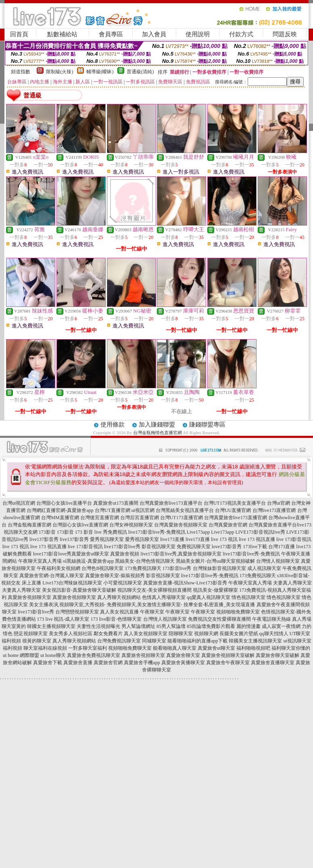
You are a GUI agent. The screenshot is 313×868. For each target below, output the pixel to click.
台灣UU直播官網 (233, 510)
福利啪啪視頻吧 (253, 648)
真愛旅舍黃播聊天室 (183, 663)
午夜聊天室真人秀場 (40, 561)
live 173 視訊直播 (257, 539)
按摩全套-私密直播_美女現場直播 (219, 605)
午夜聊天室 (152, 612)
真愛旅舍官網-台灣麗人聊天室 (52, 576)
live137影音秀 (44, 539)
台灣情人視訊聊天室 (165, 619)
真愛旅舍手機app (142, 663)
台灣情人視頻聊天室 (278, 561)
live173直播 (172, 539)
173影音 (47, 532)
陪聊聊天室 (181, 634)
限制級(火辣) (60, 72)
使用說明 (198, 34)
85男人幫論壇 (171, 626)
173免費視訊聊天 (143, 568)
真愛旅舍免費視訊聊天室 (94, 655)
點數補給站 (62, 34)
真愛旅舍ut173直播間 (116, 503)
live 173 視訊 (224, 539)
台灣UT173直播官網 (182, 518)
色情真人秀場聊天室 (164, 597)
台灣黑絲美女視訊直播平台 (185, 510)
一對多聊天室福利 (88, 648)
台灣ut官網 (279, 503)
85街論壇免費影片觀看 (211, 626)
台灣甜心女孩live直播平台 (64, 503)
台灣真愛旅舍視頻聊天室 (181, 525)
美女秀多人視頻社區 (71, 634)
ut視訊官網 (143, 510)
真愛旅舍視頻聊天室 (29, 597)
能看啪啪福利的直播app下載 (197, 641)
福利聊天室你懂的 (291, 648)
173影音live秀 (177, 568)
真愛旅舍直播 (78, 663)
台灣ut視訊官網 (19, 503)
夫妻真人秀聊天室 (292, 583)
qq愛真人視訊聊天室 (209, 597)
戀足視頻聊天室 (31, 634)
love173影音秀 (227, 547)
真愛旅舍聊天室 (183, 655)
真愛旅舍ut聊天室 (90, 554)
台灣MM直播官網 (60, 518)
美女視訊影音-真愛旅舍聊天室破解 (79, 590)
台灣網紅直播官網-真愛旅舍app (60, 510)
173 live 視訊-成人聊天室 (63, 619)
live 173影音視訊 (294, 539)
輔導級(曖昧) (100, 72)
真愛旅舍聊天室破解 (278, 655)
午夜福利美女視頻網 (58, 568)
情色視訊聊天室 (248, 597)
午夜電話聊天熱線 (271, 619)
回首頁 (19, 34)
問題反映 (285, 34)
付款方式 (241, 34)
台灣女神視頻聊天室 (131, 525)
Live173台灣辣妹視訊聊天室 (72, 583)
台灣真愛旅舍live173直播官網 (236, 518)
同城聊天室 (154, 641)
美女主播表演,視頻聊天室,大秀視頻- (67, 605)
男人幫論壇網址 (138, 626)
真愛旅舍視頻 (125, 554)
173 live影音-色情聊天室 (116, 619)
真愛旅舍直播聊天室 (273, 663)
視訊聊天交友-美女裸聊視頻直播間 (154, 590)
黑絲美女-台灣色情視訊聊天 (145, 561)
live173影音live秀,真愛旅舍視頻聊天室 (181, 554)
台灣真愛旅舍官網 (228, 525)
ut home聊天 (53, 655)
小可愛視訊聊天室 (123, 583)
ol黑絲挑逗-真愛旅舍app (89, 561)
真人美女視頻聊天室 (146, 634)
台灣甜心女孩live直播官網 (80, 525)
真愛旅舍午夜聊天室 (228, 663)
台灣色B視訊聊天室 (102, 568)
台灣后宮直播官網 (140, 518)
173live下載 (255, 547)
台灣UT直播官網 (113, 510)
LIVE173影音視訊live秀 (260, 532)
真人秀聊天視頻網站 (119, 597)
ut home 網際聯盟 (21, 655)
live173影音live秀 (122, 547)
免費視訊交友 (202, 619)
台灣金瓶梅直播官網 (29, 525)
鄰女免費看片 (108, 634)
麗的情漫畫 (248, 626)
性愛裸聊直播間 (234, 619)
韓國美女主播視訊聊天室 (255, 641)
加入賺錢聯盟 (157, 425)
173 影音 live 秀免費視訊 (101, 532)
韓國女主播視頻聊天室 (51, 626)
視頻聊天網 (206, 634)
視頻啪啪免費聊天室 (238, 612)
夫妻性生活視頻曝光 (98, 626)
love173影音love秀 (52, 554)
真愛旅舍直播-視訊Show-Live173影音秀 (185, 583)
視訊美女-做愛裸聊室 (215, 590)
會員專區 (111, 34)
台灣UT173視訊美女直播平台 (235, 503)
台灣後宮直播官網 (100, 518)
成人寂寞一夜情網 (281, 626)
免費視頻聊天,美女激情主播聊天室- (145, 605)
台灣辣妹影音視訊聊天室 (219, 568)
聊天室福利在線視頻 (45, 648)
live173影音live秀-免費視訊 (157, 532)
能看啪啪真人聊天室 (175, 648)
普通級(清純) (140, 72)
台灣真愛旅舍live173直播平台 (171, 503)
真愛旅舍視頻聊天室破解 (228, 655)
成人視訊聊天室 (264, 568)
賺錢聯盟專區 (207, 425)
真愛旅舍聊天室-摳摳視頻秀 (115, 576)
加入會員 (154, 34)
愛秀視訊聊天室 (107, 539)
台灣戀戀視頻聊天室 (77, 612)
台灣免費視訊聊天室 (119, 641)
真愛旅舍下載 (48, 663)
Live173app (198, 532)
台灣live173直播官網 (274, 510)
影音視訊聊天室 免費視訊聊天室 (176, 547)
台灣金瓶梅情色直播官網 (158, 433)
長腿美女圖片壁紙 (239, 634)
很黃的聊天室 (37, 641)
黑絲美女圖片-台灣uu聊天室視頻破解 (215, 561)
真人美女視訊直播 (119, 612)
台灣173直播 (282, 547)
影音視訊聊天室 (163, 576)
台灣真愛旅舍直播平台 (273, 525)
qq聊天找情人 (274, 634)
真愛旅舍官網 (108, 663)
